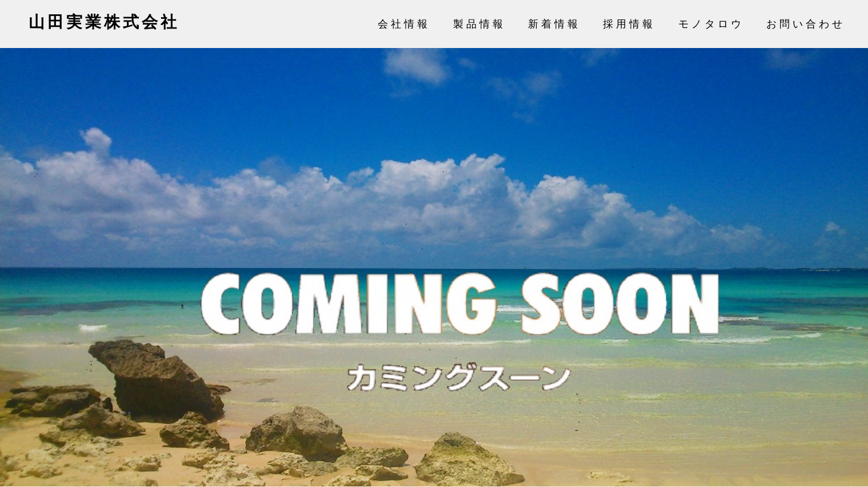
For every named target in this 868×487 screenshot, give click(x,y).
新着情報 (554, 24)
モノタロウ (711, 24)
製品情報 (479, 24)
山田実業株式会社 (104, 22)
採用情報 (629, 24)
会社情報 (404, 24)
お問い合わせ (806, 24)
